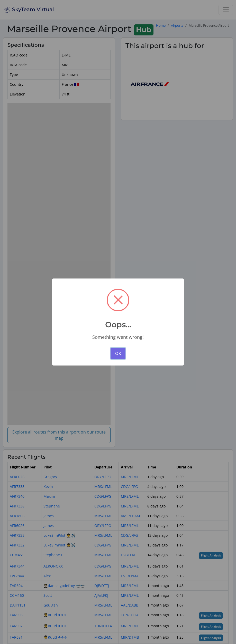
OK (118, 353)
